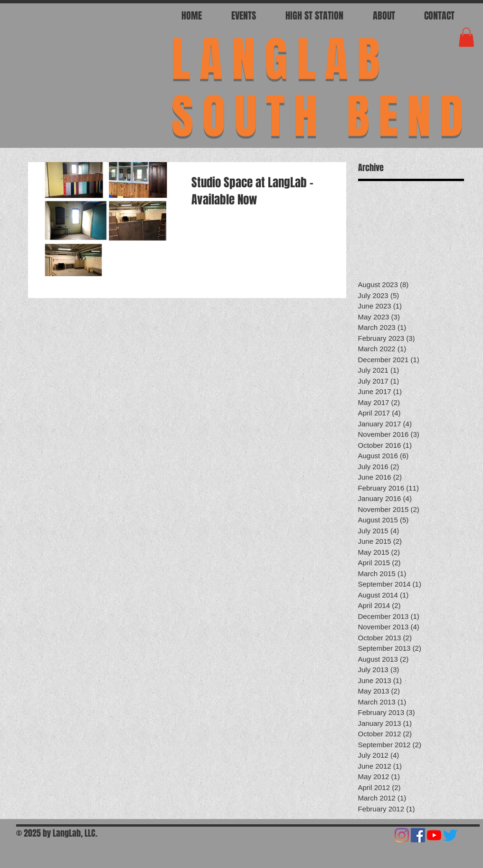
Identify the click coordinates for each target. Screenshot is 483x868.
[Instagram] (402, 835)
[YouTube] (434, 835)
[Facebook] (418, 835)
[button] (466, 37)
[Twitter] (450, 835)
